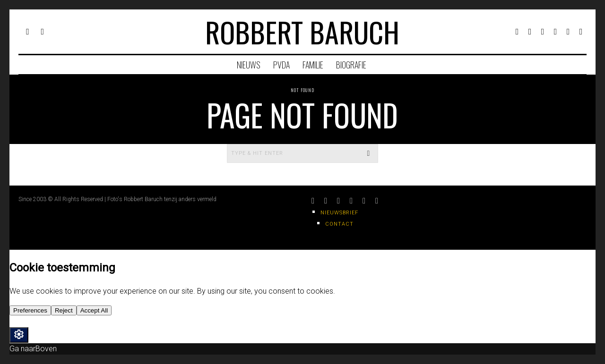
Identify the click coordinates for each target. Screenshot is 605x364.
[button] (369, 153)
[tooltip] (517, 32)
